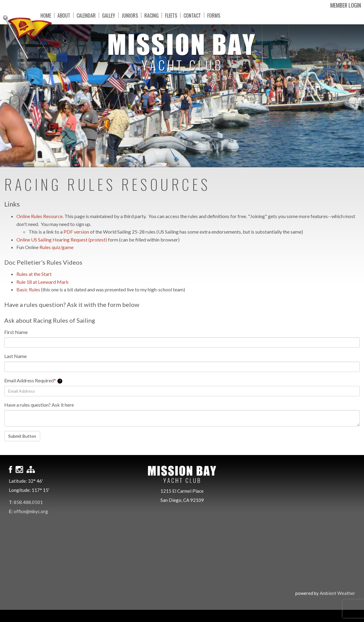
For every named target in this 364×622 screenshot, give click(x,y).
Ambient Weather (337, 593)
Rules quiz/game (57, 247)
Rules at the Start (34, 274)
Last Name (15, 356)
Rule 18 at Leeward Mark (43, 282)
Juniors (126, 15)
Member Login (346, 5)
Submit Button (22, 436)
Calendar (82, 15)
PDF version (76, 232)
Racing (148, 15)
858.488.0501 (28, 502)
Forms (210, 15)
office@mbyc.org (31, 511)
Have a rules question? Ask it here (39, 405)
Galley (105, 15)
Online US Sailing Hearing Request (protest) (62, 240)
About (60, 15)
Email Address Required (33, 380)
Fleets (167, 15)
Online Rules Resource (39, 216)
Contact (189, 15)
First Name (16, 332)
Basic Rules (28, 289)
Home (42, 15)
